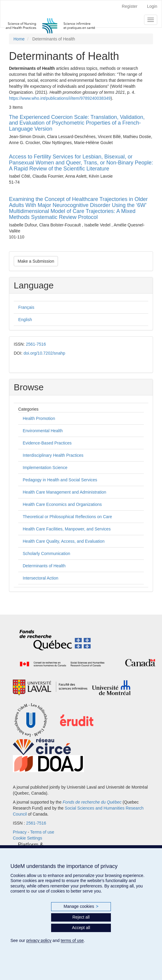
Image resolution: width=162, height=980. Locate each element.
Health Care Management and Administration (64, 492)
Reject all (81, 917)
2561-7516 (36, 344)
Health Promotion (39, 418)
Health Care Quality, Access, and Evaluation (64, 541)
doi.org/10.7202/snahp (44, 353)
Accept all (81, 928)
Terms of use (42, 832)
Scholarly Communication (46, 553)
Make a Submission (36, 261)
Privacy (20, 832)
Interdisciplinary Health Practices (53, 455)
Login (152, 6)
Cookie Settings (27, 838)
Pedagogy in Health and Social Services (60, 480)
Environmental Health (43, 431)
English (25, 320)
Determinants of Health (44, 566)
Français (26, 307)
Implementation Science (45, 468)
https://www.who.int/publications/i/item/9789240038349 (60, 98)
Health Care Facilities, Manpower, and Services (67, 529)
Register (130, 6)
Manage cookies (81, 907)
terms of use (72, 940)
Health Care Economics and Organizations (62, 504)
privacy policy (39, 940)
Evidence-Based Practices (47, 443)
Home (19, 39)
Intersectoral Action (40, 578)
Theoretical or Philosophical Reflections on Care (67, 517)
